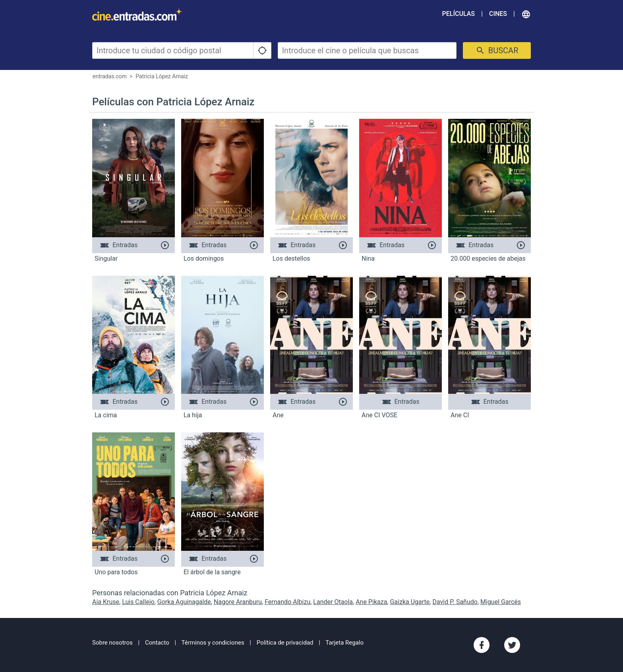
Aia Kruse (106, 602)
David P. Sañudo (455, 602)
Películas (459, 14)
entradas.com (110, 76)
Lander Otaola (333, 602)
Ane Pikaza (371, 602)
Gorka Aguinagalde (184, 602)
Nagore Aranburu (238, 602)
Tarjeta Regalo (344, 643)
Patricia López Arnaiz (162, 76)
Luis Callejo (138, 602)
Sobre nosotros (112, 643)
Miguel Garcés (501, 602)
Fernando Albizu (287, 602)
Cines (498, 14)
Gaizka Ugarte (410, 602)
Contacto (157, 643)
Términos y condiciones (213, 643)
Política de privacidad (285, 643)
